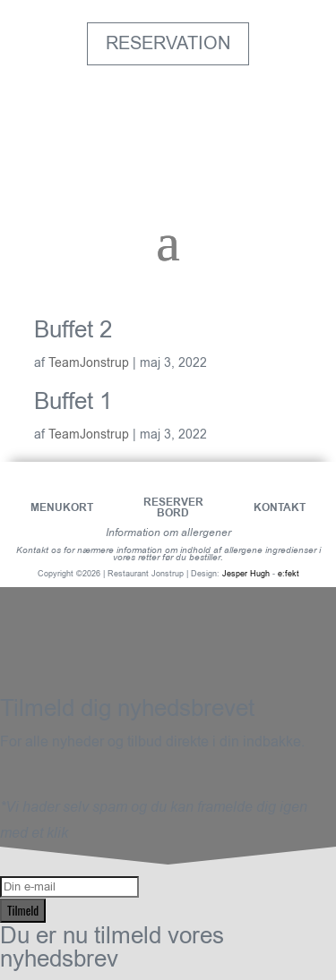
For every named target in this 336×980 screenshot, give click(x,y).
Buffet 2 (73, 330)
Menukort (62, 508)
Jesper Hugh (246, 574)
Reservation (168, 43)
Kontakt (280, 508)
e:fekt (289, 574)
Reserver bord (173, 508)
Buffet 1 (73, 401)
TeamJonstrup (89, 363)
